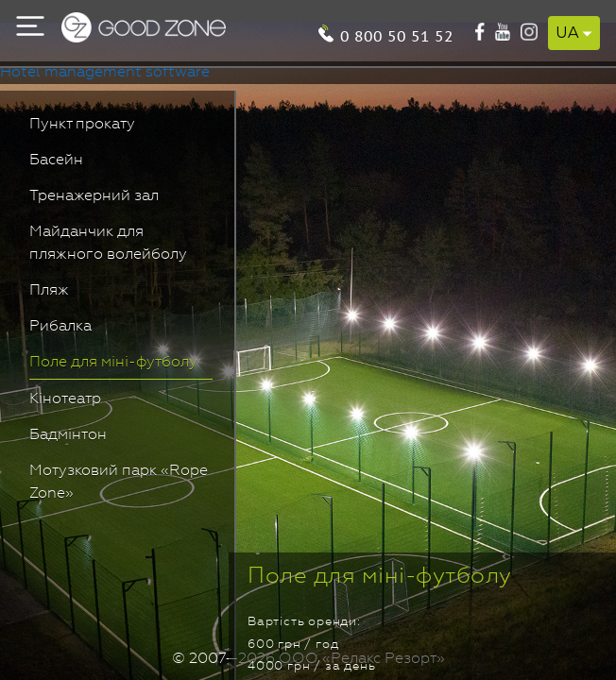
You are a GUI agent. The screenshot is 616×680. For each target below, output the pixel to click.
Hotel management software (105, 73)
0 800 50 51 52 (538, 30)
